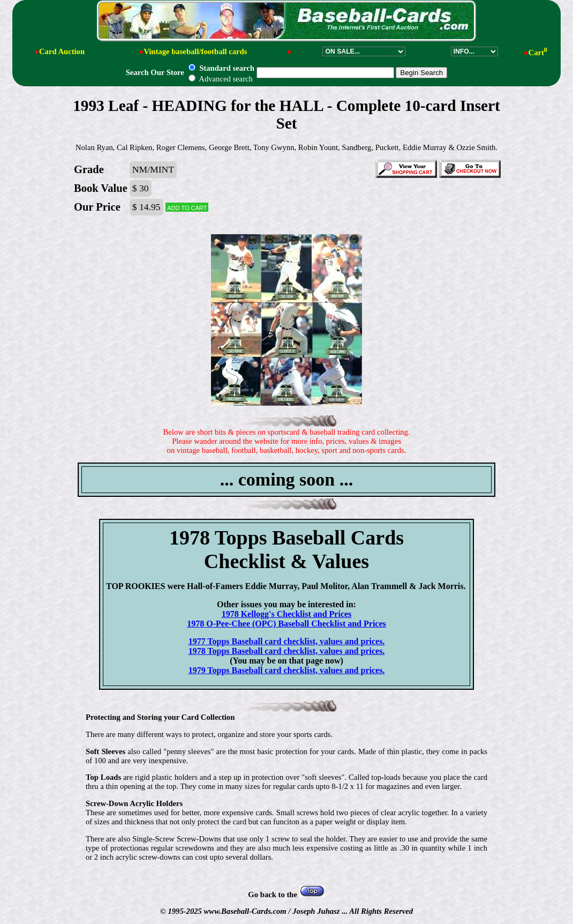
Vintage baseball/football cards (195, 51)
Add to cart (187, 207)
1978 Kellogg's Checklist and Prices (287, 614)
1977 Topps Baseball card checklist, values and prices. (287, 641)
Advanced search (220, 79)
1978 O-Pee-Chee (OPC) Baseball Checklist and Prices (286, 624)
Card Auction (62, 51)
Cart (538, 53)
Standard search (221, 68)
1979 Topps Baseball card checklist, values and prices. (287, 670)
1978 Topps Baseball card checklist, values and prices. (287, 651)
